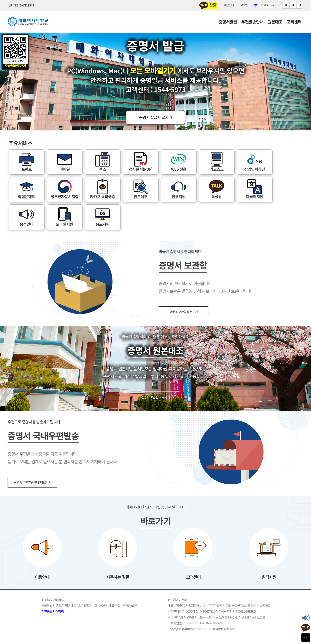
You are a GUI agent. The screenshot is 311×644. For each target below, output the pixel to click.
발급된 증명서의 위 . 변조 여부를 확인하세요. (156, 337)
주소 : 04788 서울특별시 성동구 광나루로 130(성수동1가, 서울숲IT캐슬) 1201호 (216, 617)
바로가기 (156, 522)
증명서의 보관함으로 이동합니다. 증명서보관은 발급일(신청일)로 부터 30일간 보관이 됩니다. (207, 288)
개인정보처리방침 (52, 612)
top (306, 638)
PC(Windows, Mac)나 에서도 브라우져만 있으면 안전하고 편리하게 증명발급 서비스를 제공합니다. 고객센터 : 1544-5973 (156, 80)
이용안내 (229, 5)
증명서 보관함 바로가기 (184, 312)
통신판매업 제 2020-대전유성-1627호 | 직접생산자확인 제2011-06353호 (212, 612)
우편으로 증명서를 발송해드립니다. (34, 422)
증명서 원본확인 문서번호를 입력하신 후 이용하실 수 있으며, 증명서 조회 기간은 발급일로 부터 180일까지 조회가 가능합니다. (156, 373)
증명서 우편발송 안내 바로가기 (32, 483)
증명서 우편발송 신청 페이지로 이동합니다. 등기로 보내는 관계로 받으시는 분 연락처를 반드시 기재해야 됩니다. (63, 458)
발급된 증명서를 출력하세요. (180, 252)
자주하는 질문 (118, 578)
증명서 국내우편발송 (43, 437)
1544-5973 (193, 623)
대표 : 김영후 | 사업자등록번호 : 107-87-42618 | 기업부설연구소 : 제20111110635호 (219, 606)
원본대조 (275, 22)
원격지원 (269, 578)
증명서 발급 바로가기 (155, 118)
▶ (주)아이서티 (177, 600)
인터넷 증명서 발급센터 (21, 5)
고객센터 (294, 22)
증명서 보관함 (183, 266)
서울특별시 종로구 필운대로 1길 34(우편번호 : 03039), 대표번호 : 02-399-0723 (89, 606)
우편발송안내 (252, 22)
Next (305, 86)
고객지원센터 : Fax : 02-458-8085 (194, 623)
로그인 (244, 5)
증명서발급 (228, 22)
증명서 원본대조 (155, 351)
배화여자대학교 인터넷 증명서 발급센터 (155, 507)
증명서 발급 (155, 47)
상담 (209, 5)
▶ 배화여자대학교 (53, 600)
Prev (6, 86)
